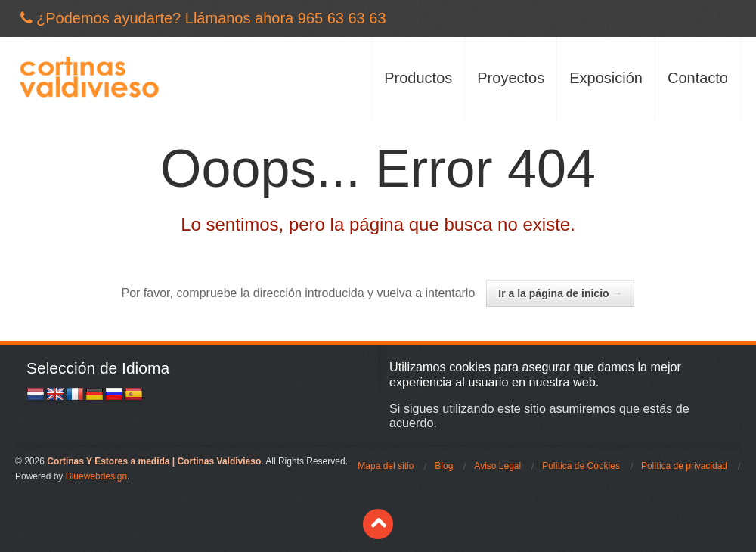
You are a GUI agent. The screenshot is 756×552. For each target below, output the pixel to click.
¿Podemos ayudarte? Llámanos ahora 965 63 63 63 (211, 18)
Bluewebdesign (96, 476)
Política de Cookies (581, 466)
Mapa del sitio (386, 466)
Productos (418, 78)
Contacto (698, 78)
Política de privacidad (684, 466)
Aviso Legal (497, 466)
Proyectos (511, 78)
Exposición (606, 78)
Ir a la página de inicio (560, 293)
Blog (444, 466)
